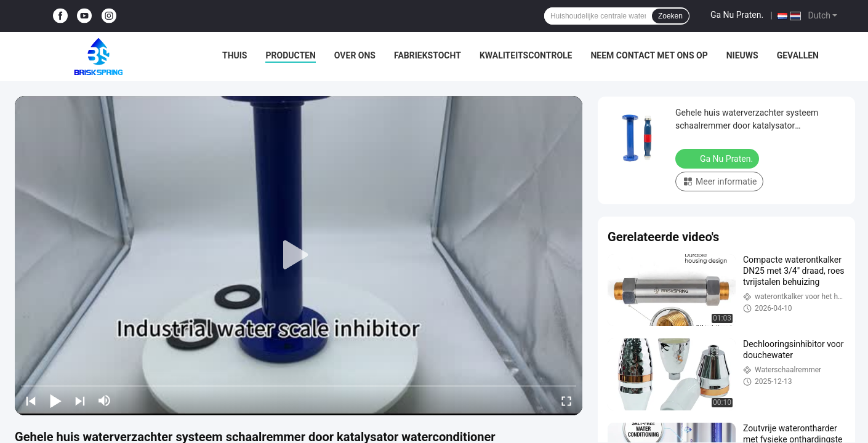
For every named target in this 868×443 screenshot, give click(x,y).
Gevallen (798, 55)
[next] (80, 401)
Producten (290, 55)
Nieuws (742, 55)
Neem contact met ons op (649, 55)
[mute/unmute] (105, 401)
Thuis (235, 55)
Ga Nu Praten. (737, 15)
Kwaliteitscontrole (526, 55)
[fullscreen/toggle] (566, 401)
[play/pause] (55, 401)
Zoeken (670, 16)
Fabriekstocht (428, 55)
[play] (299, 255)
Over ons (355, 55)
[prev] (31, 401)
